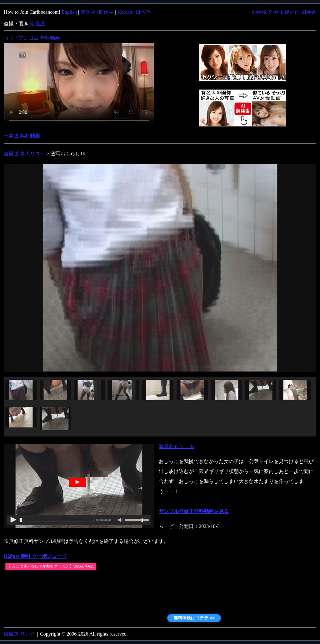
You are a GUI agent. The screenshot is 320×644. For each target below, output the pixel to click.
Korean (125, 12)
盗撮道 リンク (19, 634)
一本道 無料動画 (22, 136)
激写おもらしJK (177, 446)
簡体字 (106, 12)
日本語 (143, 12)
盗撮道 (37, 24)
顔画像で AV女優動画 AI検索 (284, 12)
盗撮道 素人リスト (24, 154)
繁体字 (88, 12)
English (69, 12)
